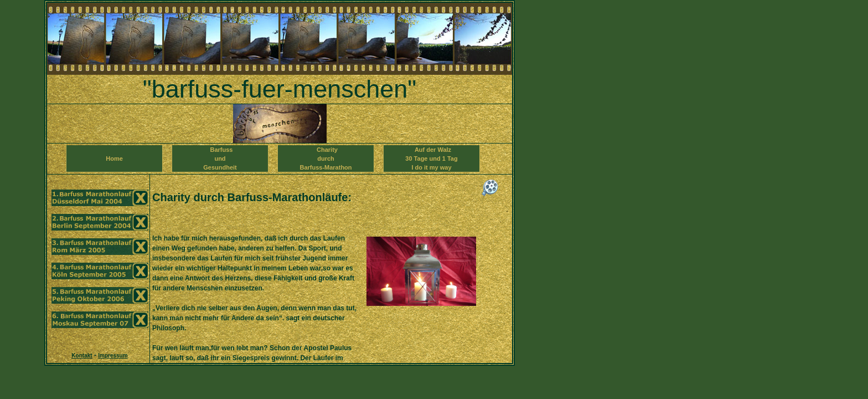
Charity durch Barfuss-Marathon (325, 158)
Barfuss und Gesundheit (220, 158)
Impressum (113, 355)
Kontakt (82, 355)
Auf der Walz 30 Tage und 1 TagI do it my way (431, 158)
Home (114, 163)
